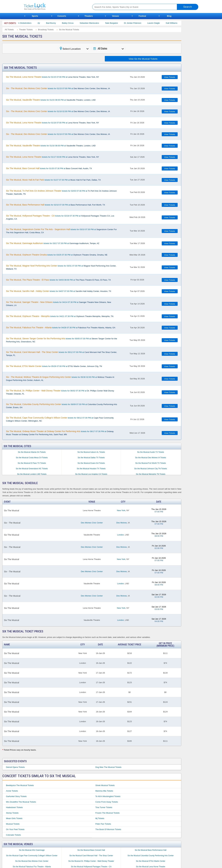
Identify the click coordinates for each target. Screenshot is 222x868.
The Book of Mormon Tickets (108, 829)
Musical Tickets (13, 824)
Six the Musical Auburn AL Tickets (91, 452)
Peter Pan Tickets (103, 824)
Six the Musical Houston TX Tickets (91, 469)
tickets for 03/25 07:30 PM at (57, 255)
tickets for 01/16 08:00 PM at (51, 146)
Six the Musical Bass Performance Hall (151, 850)
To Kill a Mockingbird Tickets (108, 796)
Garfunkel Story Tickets (16, 796)
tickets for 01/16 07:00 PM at (52, 123)
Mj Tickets (100, 818)
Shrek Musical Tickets (105, 785)
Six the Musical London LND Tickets (32, 474)
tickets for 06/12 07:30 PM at (60, 419)
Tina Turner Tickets (104, 807)
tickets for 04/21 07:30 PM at (60, 316)
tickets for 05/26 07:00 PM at (54, 366)
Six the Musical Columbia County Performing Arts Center (150, 856)
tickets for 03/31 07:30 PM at (61, 267)
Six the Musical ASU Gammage (32, 850)
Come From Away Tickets (107, 802)
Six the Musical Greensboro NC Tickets (32, 469)
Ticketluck (54, 6)
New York (121, 510)
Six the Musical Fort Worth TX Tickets (151, 463)
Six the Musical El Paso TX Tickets (32, 463)
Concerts (62, 16)
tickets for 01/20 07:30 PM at (49, 168)
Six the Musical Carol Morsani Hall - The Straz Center (91, 856)
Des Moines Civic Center (92, 523)
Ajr (44, 23)
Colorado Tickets (13, 835)
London (120, 535)
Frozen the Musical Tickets (107, 813)
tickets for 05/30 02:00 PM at (60, 379)
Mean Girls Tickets (14, 818)
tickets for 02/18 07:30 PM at (60, 217)
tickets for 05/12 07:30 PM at (61, 354)
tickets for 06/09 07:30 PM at (62, 406)
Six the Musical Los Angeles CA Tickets (91, 474)
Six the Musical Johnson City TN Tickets (151, 469)
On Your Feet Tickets (15, 829)
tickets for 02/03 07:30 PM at (61, 192)
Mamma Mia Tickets (104, 791)
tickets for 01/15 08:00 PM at (51, 100)
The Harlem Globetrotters (25, 23)
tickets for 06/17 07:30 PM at (60, 433)
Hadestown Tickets (14, 807)
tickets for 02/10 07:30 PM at (55, 205)
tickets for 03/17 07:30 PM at (53, 243)
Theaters (89, 16)
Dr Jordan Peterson (138, 23)
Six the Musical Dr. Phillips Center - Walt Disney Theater (91, 861)
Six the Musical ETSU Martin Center (151, 861)
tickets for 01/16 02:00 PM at (58, 111)
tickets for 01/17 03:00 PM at (52, 157)
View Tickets (170, 77)
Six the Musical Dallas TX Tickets (91, 458)
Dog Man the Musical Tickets (108, 767)
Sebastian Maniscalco (94, 23)
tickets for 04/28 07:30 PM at (61, 328)
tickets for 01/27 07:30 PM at (53, 180)
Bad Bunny (56, 23)
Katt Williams (177, 23)
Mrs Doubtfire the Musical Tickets (21, 802)
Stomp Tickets (12, 813)
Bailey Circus (73, 23)
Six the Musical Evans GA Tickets (91, 463)
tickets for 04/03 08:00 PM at (58, 280)
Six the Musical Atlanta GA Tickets (32, 452)
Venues (116, 16)
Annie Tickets (12, 791)
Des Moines (122, 523)
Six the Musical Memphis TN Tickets (151, 474)
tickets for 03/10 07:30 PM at (61, 231)
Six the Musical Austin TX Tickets (151, 452)
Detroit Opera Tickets (15, 767)
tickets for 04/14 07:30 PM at (59, 304)
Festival (142, 16)
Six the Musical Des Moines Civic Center (32, 861)
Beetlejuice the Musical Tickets (20, 785)
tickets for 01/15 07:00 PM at (52, 77)
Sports (35, 16)
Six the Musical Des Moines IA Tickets (151, 458)
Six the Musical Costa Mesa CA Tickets (32, 458)
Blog (169, 16)
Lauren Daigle (159, 23)
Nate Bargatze (117, 23)
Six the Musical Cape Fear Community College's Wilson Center (32, 856)
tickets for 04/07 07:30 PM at (59, 291)
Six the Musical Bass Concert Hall (91, 850)
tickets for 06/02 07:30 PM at (60, 392)
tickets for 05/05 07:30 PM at (62, 340)
